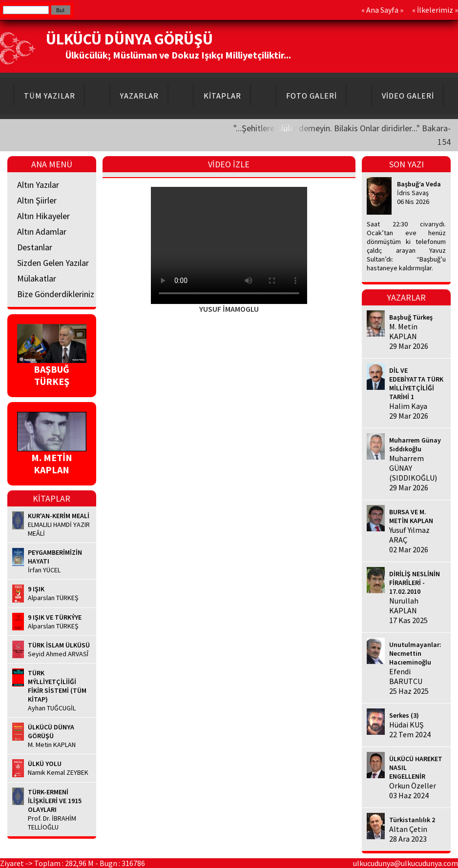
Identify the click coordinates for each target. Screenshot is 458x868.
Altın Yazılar (38, 185)
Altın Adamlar (42, 232)
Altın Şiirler (37, 200)
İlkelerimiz (435, 10)
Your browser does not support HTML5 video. (229, 245)
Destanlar (35, 247)
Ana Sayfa (382, 10)
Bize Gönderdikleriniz (56, 294)
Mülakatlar (37, 278)
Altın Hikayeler (43, 216)
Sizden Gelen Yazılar (53, 263)
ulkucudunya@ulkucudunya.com (406, 863)
